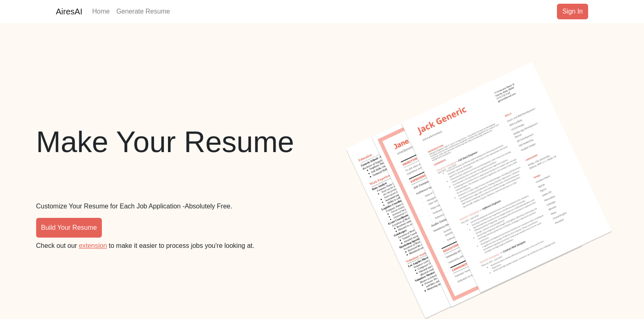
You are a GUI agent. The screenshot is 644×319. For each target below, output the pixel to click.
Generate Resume (143, 11)
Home (101, 11)
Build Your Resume (69, 228)
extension (93, 246)
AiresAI (69, 12)
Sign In (573, 11)
